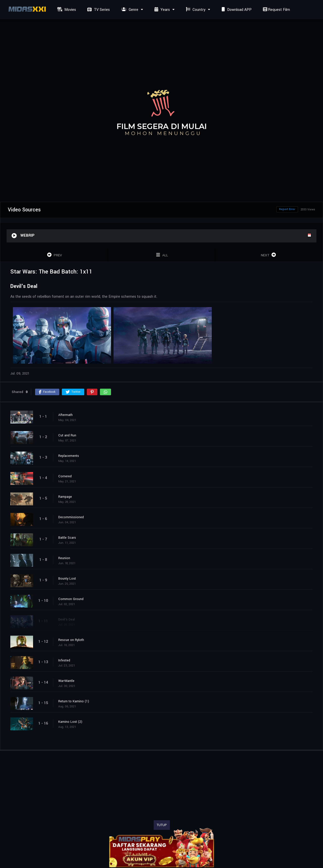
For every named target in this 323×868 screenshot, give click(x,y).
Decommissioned (71, 517)
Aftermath (65, 415)
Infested (64, 660)
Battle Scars (67, 538)
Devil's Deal (67, 619)
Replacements (69, 456)
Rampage (65, 497)
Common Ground (71, 599)
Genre (129, 10)
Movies (66, 10)
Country (195, 10)
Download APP (236, 10)
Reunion (64, 558)
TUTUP (162, 825)
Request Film (276, 10)
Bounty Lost (67, 579)
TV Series (98, 10)
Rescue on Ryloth (71, 640)
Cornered (65, 476)
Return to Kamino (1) (74, 701)
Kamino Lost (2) (70, 722)
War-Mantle (66, 681)
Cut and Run (67, 435)
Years (161, 10)
